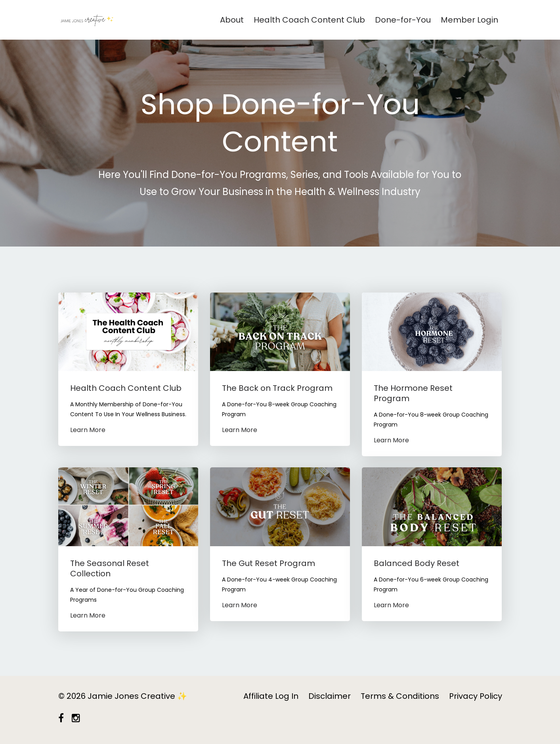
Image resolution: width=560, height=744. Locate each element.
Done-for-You (403, 20)
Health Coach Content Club (309, 20)
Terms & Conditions (400, 696)
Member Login (469, 20)
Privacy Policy (476, 696)
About (232, 20)
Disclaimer (330, 696)
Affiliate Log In (271, 696)
